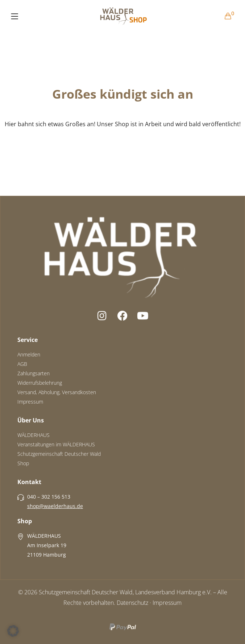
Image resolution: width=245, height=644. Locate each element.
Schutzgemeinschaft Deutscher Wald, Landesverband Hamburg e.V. (125, 592)
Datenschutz (132, 603)
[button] (13, 631)
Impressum (167, 603)
